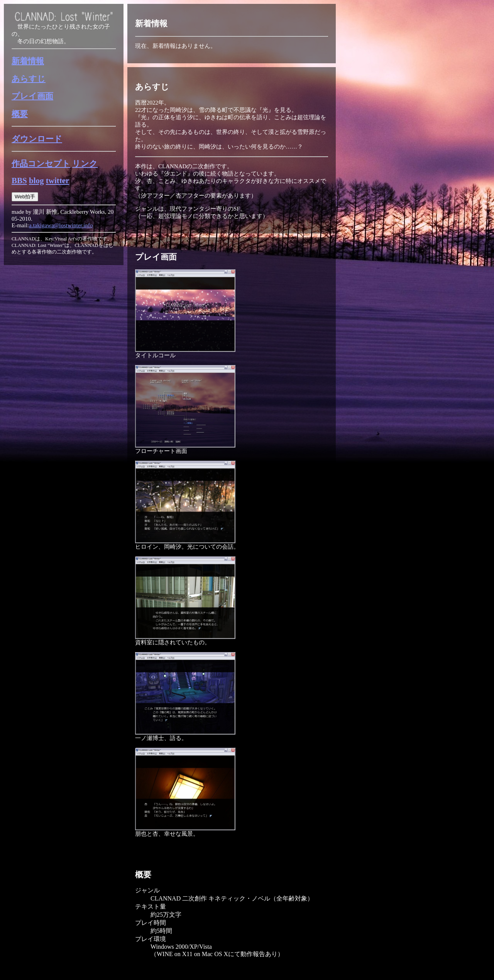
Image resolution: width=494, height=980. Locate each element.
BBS (19, 181)
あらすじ (29, 79)
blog (36, 181)
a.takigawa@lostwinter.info (61, 225)
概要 (20, 114)
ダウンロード (37, 139)
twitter (58, 181)
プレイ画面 (32, 96)
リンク (85, 164)
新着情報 (28, 61)
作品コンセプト (41, 164)
